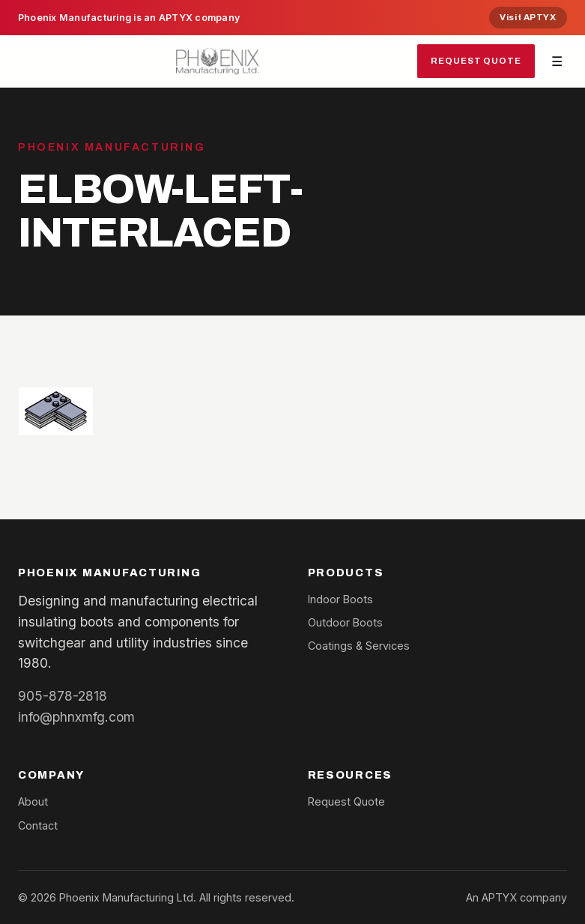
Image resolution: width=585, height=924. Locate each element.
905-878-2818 (63, 696)
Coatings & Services (359, 646)
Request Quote (476, 61)
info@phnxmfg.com (76, 717)
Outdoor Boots (345, 622)
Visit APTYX (528, 17)
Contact (38, 825)
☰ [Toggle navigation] (557, 61)
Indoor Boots (340, 599)
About (33, 801)
